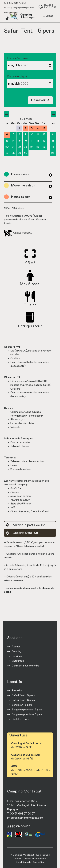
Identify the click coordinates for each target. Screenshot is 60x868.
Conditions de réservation (30, 862)
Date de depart (30, 82)
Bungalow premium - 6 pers (27, 714)
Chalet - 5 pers (20, 719)
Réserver (40, 100)
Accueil (16, 647)
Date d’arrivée (30, 63)
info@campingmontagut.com (20, 8)
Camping (16, 651)
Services (17, 656)
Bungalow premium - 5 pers (27, 710)
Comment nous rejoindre (26, 666)
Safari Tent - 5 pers (23, 695)
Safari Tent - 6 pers (23, 700)
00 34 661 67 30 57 (17, 3)
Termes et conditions (35, 859)
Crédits (17, 859)
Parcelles (17, 691)
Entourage (18, 661)
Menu (49, 16)
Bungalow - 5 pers (22, 705)
